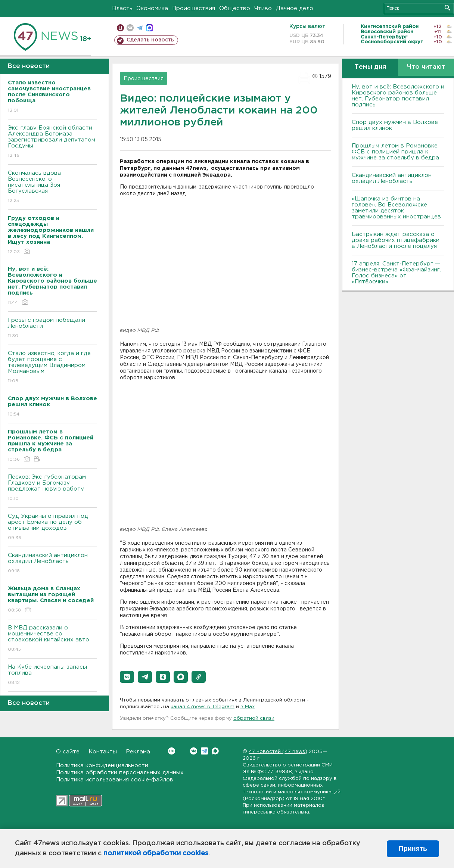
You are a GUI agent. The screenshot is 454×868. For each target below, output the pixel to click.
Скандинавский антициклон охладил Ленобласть (52, 564)
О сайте (68, 752)
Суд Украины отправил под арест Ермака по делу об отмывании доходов (52, 527)
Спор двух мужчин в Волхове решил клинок (395, 125)
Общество (235, 8)
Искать (447, 8)
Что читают (426, 67)
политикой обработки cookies (156, 853)
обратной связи (254, 718)
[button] (127, 677)
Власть (122, 8)
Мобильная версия (120, 28)
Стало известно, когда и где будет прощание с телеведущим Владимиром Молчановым (52, 368)
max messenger (150, 28)
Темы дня (370, 67)
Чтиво (263, 8)
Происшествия (194, 8)
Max (215, 751)
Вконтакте (172, 751)
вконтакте (130, 28)
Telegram (204, 751)
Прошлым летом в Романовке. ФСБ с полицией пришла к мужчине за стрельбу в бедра (395, 152)
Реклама (138, 752)
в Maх (248, 707)
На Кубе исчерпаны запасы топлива (52, 675)
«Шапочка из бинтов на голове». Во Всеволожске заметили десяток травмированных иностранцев (396, 208)
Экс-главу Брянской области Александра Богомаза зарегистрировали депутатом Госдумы (52, 142)
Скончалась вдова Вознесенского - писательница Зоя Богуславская (52, 187)
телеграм (140, 28)
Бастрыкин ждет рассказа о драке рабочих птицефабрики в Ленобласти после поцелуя (396, 240)
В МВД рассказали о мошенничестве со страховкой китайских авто (52, 639)
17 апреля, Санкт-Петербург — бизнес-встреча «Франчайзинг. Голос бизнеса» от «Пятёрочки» (396, 273)
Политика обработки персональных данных (120, 773)
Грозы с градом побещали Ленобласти (52, 328)
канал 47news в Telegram (203, 707)
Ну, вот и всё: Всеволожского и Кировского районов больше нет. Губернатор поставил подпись (398, 96)
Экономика (152, 8)
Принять (413, 849)
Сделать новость (150, 40)
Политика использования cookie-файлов (115, 780)
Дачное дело (295, 8)
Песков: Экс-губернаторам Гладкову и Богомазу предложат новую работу (52, 488)
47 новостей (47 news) (278, 752)
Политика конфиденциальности (102, 766)
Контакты (103, 752)
